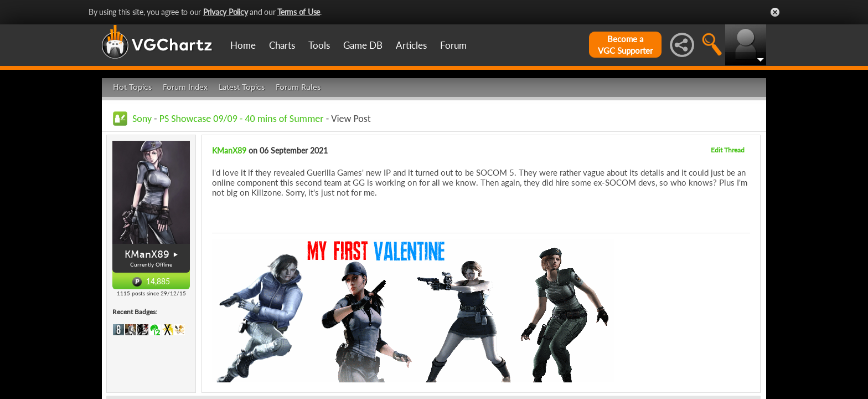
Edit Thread (728, 150)
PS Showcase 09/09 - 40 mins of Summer (242, 119)
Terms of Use (299, 12)
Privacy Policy (226, 12)
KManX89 (147, 254)
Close (775, 12)
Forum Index (185, 87)
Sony (142, 119)
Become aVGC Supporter (625, 45)
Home (243, 45)
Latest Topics (242, 87)
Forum (453, 45)
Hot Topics (132, 87)
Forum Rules (298, 87)
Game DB (363, 45)
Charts (282, 45)
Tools (319, 45)
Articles (411, 45)
